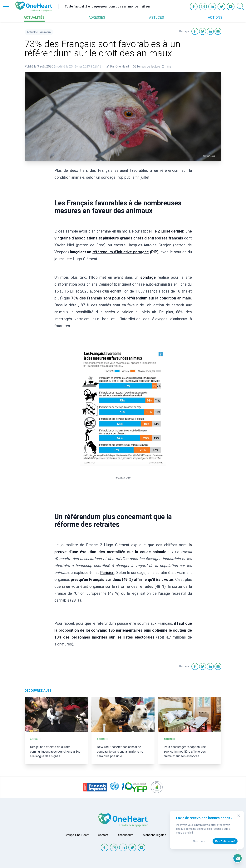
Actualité (32, 32)
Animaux (46, 32)
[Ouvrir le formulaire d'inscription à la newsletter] (238, 858)
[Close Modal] (239, 816)
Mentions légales (155, 835)
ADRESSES (97, 17)
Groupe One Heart (77, 835)
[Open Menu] (6, 7)
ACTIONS (215, 17)
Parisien (107, 573)
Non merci (200, 841)
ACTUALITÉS (34, 17)
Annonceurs (125, 835)
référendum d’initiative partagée (121, 252)
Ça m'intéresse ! (225, 841)
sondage (148, 277)
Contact (103, 835)
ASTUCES (157, 17)
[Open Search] (241, 7)
